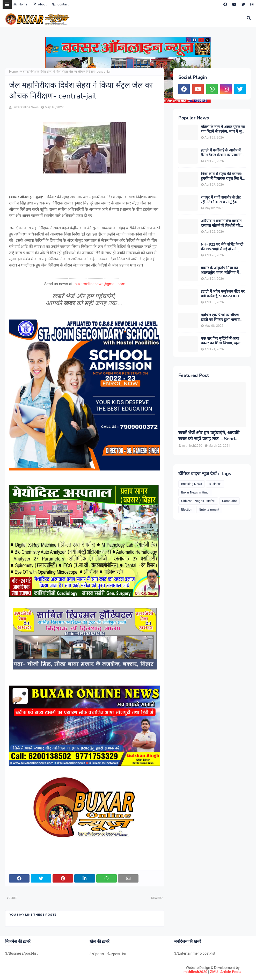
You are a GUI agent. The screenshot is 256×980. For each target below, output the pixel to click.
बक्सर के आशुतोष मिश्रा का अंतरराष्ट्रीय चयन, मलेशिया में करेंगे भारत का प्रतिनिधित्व (220, 270)
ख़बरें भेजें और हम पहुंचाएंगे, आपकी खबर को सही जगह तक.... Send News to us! (209, 436)
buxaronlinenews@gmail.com (100, 284)
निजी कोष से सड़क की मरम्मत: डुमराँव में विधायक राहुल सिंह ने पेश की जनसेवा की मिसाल (221, 176)
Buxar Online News (25, 107)
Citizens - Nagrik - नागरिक (198, 501)
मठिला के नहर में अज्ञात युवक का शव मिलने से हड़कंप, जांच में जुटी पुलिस (223, 129)
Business (215, 484)
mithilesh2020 (195, 972)
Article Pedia (231, 972)
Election (187, 510)
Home (20, 4)
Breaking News (192, 484)
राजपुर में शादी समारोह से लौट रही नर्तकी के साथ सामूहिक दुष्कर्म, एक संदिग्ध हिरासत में (221, 200)
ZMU (214, 972)
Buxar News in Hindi (195, 492)
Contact (60, 4)
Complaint (229, 501)
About (39, 4)
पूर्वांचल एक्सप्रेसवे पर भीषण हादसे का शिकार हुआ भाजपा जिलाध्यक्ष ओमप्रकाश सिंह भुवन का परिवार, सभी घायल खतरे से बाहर (222, 317)
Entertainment (209, 510)
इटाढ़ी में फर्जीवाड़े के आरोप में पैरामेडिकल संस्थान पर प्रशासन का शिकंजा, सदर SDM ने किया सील (222, 153)
